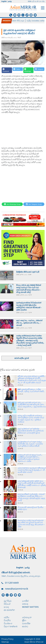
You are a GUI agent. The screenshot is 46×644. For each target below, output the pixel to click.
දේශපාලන (27, 617)
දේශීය (6, 617)
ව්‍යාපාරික (26, 623)
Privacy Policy (7, 639)
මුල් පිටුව (8, 601)
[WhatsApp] (28, 70)
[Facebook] (7, 70)
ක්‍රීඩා (24, 620)
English (4, 1)
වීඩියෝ (7, 604)
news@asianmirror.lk (17, 589)
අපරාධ (25, 626)
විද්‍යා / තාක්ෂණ (11, 626)
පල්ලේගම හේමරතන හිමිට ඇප (14, 21)
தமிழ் (10, 1)
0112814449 (12, 583)
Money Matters (30, 607)
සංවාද (6, 607)
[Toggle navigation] (43, 8)
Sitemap (5, 642)
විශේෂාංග (8, 623)
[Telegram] (39, 70)
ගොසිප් (25, 601)
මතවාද (25, 604)
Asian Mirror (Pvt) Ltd (34, 642)
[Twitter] (18, 70)
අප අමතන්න (9, 610)
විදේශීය (7, 620)
